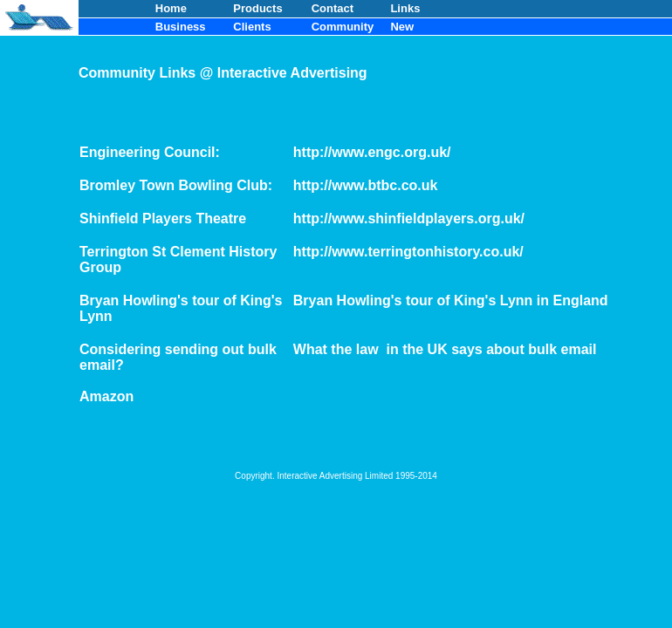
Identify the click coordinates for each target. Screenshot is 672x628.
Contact (333, 8)
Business (181, 27)
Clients (252, 27)
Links (405, 8)
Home (171, 8)
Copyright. (256, 476)
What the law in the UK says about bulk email (445, 349)
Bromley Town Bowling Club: (176, 185)
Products (257, 8)
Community (343, 27)
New (402, 27)
